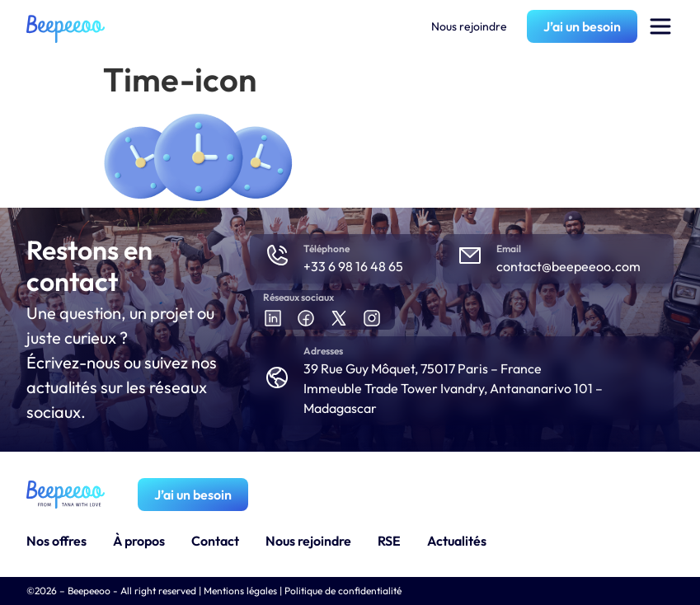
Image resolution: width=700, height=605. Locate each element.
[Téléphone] (277, 256)
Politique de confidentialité (343, 591)
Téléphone (327, 249)
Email (509, 249)
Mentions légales (240, 591)
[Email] (470, 256)
